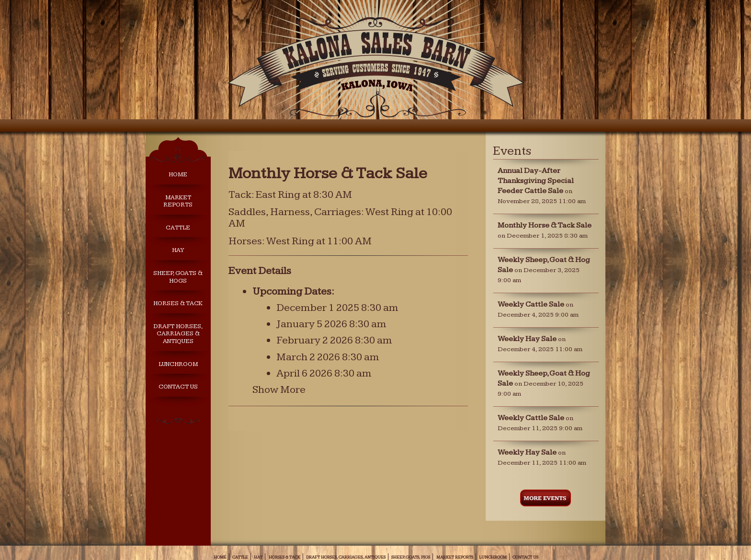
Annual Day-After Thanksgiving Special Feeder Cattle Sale (536, 181)
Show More (279, 390)
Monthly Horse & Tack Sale (545, 225)
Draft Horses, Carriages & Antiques (178, 334)
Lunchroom (178, 364)
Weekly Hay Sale (527, 339)
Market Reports (178, 201)
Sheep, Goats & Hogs (178, 277)
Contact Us (178, 387)
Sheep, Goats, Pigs (411, 557)
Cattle (178, 228)
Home (178, 175)
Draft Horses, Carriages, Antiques (346, 557)
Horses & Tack (178, 303)
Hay (178, 250)
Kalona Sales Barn (375, 63)
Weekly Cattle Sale (531, 304)
